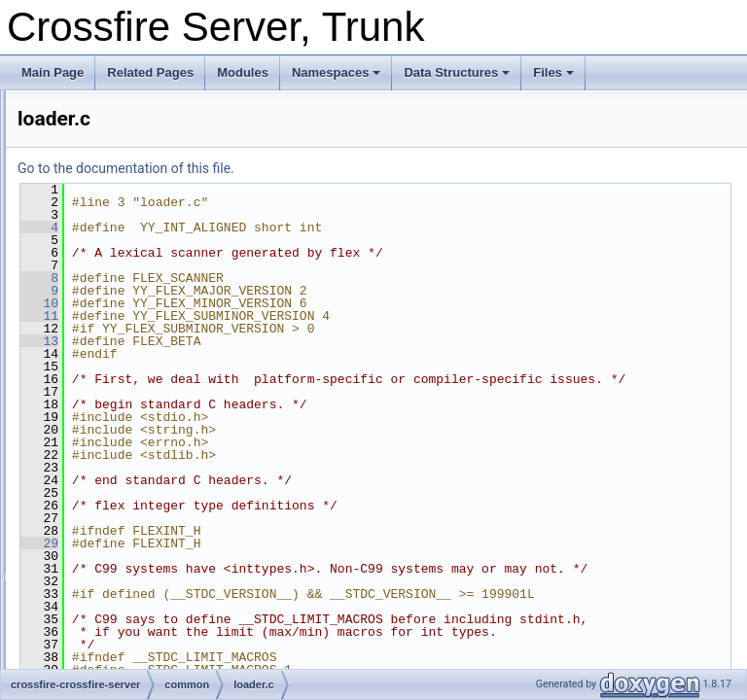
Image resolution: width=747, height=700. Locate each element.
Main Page (53, 72)
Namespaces (337, 72)
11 (283, 316)
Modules (243, 72)
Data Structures (457, 72)
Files (553, 72)
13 (283, 341)
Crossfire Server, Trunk (77, 106)
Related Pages (150, 72)
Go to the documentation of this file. (369, 168)
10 (283, 303)
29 (283, 556)
